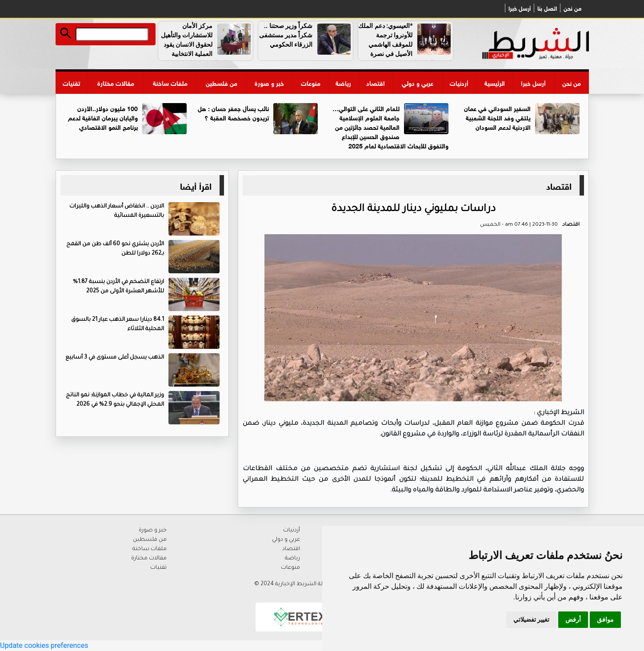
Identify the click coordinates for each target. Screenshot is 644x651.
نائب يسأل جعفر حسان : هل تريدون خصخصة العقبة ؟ (233, 112)
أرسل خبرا (520, 8)
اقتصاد (376, 82)
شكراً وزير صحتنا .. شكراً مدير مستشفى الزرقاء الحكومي (286, 35)
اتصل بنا (547, 8)
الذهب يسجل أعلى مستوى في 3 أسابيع (115, 358)
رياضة (343, 82)
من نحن (572, 8)
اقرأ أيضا (196, 185)
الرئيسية (495, 82)
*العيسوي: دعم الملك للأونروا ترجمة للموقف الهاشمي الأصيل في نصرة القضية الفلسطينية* (405, 44)
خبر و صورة (269, 82)
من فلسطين (222, 82)
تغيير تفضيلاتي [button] (531, 619)
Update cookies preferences (44, 645)
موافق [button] (605, 619)
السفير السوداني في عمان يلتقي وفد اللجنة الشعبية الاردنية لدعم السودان (497, 117)
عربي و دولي (418, 82)
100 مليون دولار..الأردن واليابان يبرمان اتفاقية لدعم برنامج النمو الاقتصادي (103, 117)
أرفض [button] (573, 619)
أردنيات (459, 82)
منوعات (311, 82)
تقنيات (71, 82)
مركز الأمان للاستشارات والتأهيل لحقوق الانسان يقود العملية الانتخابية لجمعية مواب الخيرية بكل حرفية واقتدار (207, 49)
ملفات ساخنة (170, 82)
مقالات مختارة (116, 82)
